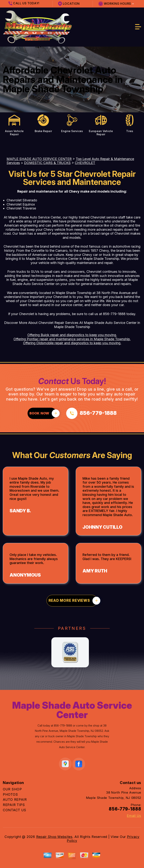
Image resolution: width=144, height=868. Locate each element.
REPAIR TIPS (14, 805)
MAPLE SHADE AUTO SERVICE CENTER (39, 159)
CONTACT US (15, 810)
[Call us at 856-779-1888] (91, 413)
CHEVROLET (85, 163)
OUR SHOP (12, 789)
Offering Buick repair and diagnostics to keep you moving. (72, 335)
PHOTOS (10, 794)
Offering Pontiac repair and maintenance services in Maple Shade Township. (72, 339)
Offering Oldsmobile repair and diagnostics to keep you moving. (72, 343)
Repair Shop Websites (54, 837)
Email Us (134, 816)
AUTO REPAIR (15, 800)
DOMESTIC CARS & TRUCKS (47, 163)
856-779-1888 (114, 314)
